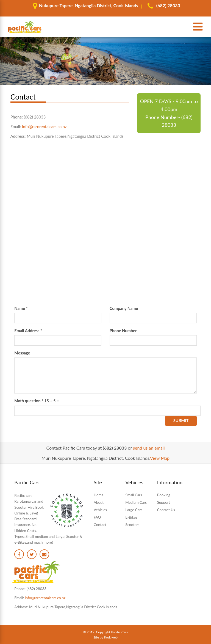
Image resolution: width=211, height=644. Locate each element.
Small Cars (134, 495)
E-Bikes (131, 517)
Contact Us (166, 510)
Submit (181, 421)
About (99, 502)
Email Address (28, 331)
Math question (29, 401)
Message (22, 353)
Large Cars (134, 510)
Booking (164, 495)
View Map (160, 458)
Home (99, 495)
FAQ (97, 517)
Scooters (132, 525)
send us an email (149, 448)
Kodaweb (111, 637)
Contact (100, 525)
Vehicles (100, 510)
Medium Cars (136, 502)
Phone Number (123, 331)
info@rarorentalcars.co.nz (44, 127)
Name (21, 308)
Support (164, 502)
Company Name (124, 308)
